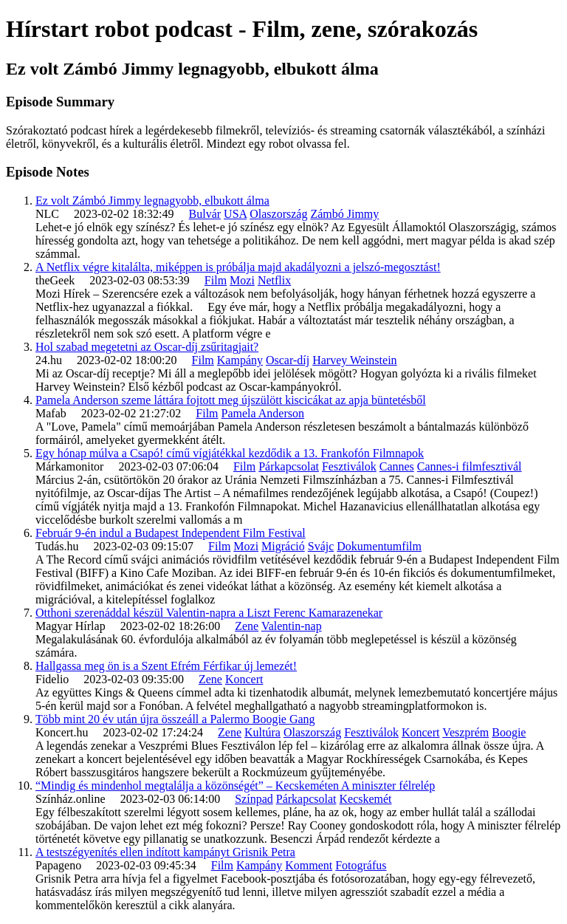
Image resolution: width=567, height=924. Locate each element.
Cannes (397, 466)
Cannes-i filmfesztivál (470, 466)
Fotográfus (361, 865)
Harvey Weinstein (354, 360)
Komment (309, 865)
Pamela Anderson (263, 413)
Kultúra (262, 732)
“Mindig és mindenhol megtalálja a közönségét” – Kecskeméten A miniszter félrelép (235, 786)
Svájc (321, 546)
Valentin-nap (292, 626)
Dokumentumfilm (379, 546)
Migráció (283, 546)
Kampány (240, 360)
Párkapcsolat (289, 466)
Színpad (254, 799)
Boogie (509, 732)
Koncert (244, 679)
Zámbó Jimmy (344, 214)
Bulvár (205, 214)
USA (235, 214)
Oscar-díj (288, 360)
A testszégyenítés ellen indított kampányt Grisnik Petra (165, 852)
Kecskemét (365, 799)
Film (216, 280)
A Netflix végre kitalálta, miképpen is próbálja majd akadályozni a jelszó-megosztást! (238, 267)
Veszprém (465, 732)
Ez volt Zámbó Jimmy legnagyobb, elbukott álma (152, 201)
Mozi (242, 280)
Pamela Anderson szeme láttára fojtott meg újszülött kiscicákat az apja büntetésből (231, 400)
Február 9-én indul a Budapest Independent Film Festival (171, 533)
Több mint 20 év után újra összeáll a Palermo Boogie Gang (175, 719)
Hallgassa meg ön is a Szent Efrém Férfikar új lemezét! (166, 666)
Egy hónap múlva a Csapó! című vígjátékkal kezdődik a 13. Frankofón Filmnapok (230, 453)
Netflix (274, 280)
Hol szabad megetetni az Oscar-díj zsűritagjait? (147, 347)
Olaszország (278, 214)
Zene (247, 626)
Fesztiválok (349, 466)
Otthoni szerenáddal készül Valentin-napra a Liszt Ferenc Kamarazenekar (209, 613)
